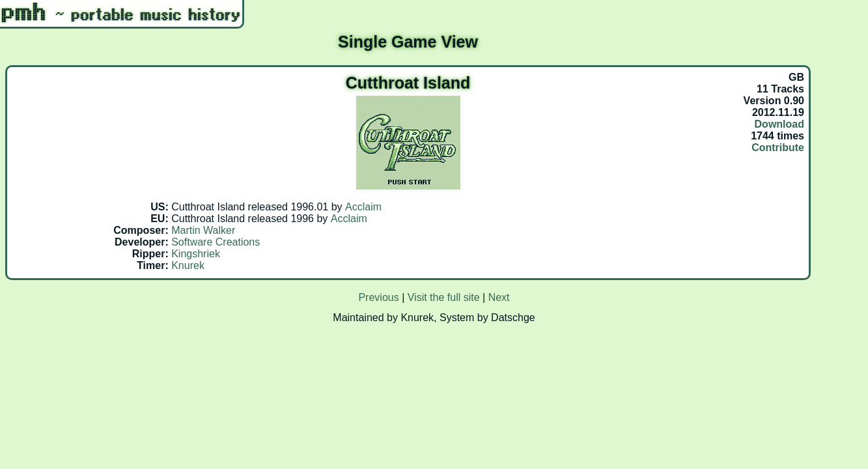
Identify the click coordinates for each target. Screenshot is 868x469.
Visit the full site (444, 297)
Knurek (188, 265)
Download (779, 124)
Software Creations (216, 242)
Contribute (778, 148)
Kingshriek (196, 254)
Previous (378, 297)
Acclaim (363, 207)
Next (499, 297)
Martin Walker (203, 230)
